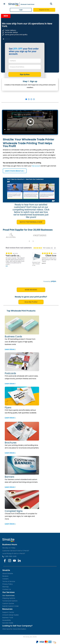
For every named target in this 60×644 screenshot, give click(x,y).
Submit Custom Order (11, 606)
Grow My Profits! (31, 302)
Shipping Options (9, 598)
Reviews (5, 576)
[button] (52, 248)
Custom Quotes (8, 603)
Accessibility (7, 620)
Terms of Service (9, 581)
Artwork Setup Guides (11, 615)
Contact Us (7, 589)
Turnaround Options (10, 601)
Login (21, 10)
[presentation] (29, 241)
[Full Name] (25, 61)
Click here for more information (14, 629)
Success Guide (8, 623)
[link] (18, 257)
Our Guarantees (8, 596)
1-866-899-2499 (9, 556)
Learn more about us (15, 171)
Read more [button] (27, 266)
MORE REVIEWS (31, 290)
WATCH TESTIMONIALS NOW (31, 222)
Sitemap (6, 587)
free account (36, 166)
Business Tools (8, 618)
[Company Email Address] (25, 67)
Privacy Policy (8, 584)
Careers (5, 579)
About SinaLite (8, 573)
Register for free (44, 10)
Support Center (8, 612)
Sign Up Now (25, 74)
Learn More (10, 349)
